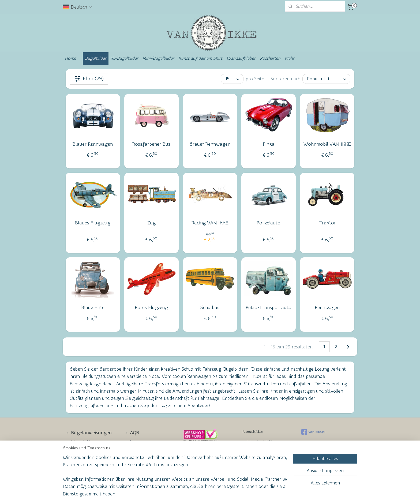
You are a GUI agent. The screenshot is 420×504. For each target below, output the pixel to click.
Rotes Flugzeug (151, 308)
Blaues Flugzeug (93, 223)
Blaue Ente (93, 308)
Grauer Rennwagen (210, 144)
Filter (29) (89, 79)
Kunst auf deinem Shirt (200, 58)
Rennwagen (327, 308)
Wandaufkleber (241, 58)
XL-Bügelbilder (124, 58)
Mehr (290, 58)
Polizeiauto (269, 223)
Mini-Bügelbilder (158, 58)
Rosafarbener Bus (151, 144)
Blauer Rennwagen (93, 144)
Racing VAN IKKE (210, 223)
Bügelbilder (96, 58)
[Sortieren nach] (326, 79)
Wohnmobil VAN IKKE (327, 144)
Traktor (327, 223)
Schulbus (210, 308)
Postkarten (270, 58)
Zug (151, 223)
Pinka (269, 144)
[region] (175, 479)
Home (70, 58)
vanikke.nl (313, 432)
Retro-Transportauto (269, 308)
